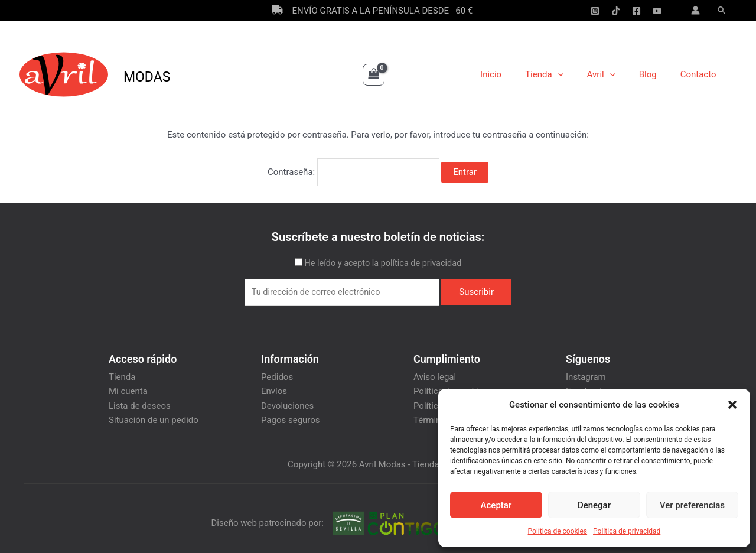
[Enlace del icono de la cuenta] (695, 10)
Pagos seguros (291, 416)
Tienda (565, 74)
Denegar (594, 505)
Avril (616, 74)
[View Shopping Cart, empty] (374, 75)
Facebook (585, 388)
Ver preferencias (692, 505)
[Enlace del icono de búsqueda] (722, 11)
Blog (657, 74)
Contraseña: (353, 170)
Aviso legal (435, 373)
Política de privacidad (627, 531)
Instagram (586, 373)
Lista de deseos (140, 402)
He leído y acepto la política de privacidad (383, 259)
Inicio (517, 74)
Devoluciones (287, 402)
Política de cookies (558, 531)
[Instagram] (595, 11)
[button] (732, 405)
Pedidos (277, 373)
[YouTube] (657, 11)
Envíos (274, 388)
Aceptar (496, 505)
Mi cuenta (128, 388)
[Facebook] (636, 11)
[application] (579, 74)
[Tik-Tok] (616, 11)
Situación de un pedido (154, 416)
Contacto (701, 74)
